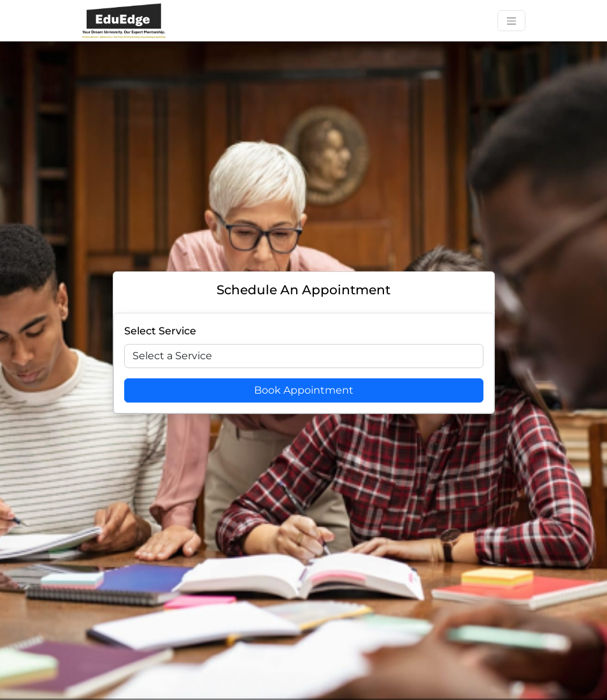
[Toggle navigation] (511, 21)
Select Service (160, 331)
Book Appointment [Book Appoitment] (304, 390)
